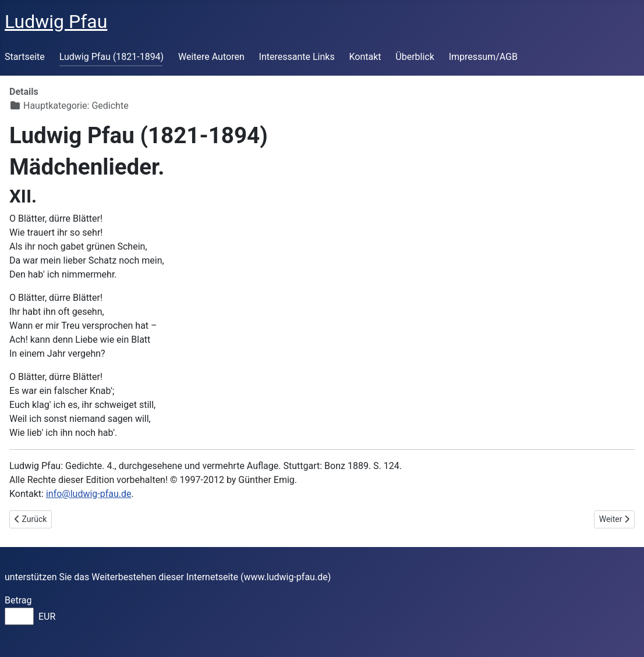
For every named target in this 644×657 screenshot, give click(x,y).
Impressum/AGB (483, 57)
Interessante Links (297, 57)
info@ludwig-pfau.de (89, 494)
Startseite (25, 57)
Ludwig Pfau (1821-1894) (112, 57)
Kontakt (365, 57)
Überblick (415, 57)
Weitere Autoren (211, 57)
